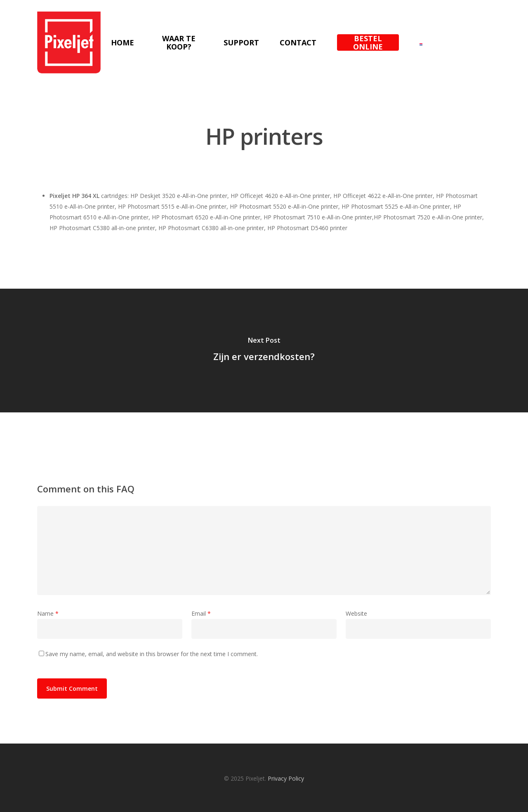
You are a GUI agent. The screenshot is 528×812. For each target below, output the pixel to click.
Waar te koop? (179, 42)
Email (201, 613)
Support (241, 42)
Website (356, 613)
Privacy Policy (286, 778)
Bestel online (368, 42)
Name (48, 613)
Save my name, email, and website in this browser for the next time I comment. (152, 654)
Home (123, 42)
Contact (298, 42)
